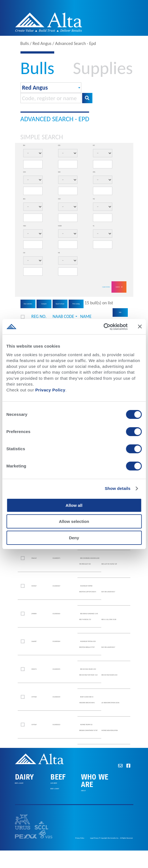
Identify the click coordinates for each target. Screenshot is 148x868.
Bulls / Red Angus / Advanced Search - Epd (58, 43)
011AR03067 (56, 586)
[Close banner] (140, 327)
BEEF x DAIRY (19, 783)
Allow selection (74, 521)
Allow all (74, 505)
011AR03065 (56, 614)
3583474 (34, 669)
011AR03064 (56, 641)
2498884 (34, 614)
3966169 (34, 558)
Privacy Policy (50, 390)
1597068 (34, 697)
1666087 (34, 641)
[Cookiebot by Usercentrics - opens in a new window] (103, 327)
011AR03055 (56, 669)
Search (119, 287)
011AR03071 (56, 558)
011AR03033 (56, 725)
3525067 (34, 586)
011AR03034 (56, 697)
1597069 (34, 725)
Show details (118, 488)
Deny (74, 538)
